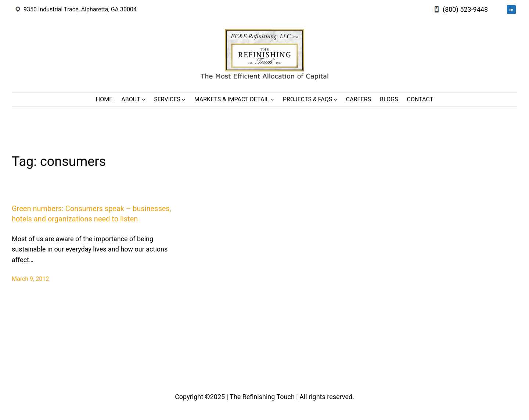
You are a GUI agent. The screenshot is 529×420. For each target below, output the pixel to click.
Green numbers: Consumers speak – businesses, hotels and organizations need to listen (91, 214)
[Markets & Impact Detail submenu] (272, 99)
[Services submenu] (184, 99)
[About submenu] (144, 99)
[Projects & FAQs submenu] (335, 99)
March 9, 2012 (30, 279)
